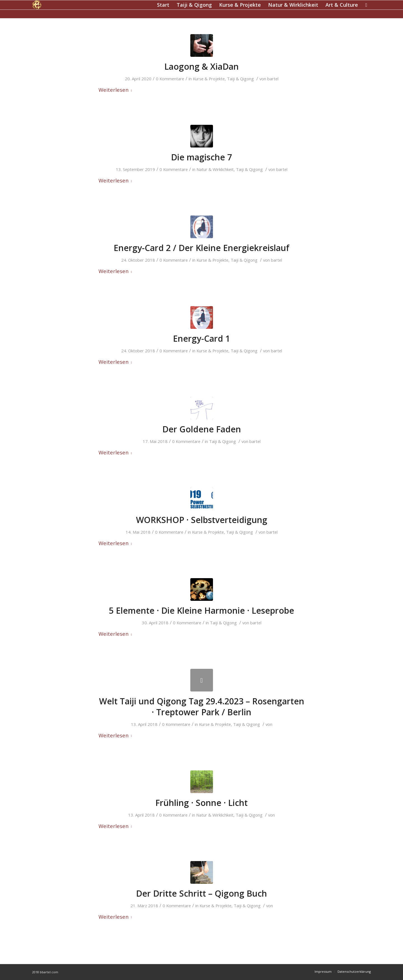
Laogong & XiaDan (201, 66)
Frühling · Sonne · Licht (201, 803)
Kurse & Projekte (209, 79)
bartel (273, 79)
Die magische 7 (201, 157)
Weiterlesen (116, 90)
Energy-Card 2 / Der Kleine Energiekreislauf (201, 248)
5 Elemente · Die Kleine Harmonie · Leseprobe (201, 610)
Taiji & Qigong (240, 79)
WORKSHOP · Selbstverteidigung (202, 520)
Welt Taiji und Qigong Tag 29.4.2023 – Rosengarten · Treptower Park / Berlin (202, 707)
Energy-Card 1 (201, 338)
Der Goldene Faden (202, 429)
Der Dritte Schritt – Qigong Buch (201, 893)
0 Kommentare (170, 79)
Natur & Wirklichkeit (215, 169)
